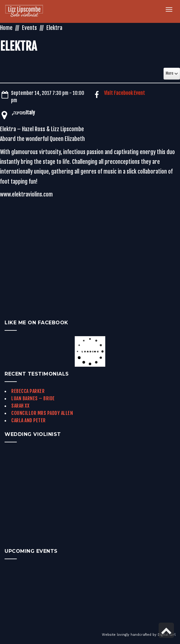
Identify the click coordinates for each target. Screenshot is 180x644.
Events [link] (29, 28)
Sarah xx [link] (20, 406)
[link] (28, 11)
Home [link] (6, 28)
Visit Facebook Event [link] (124, 93)
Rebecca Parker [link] (28, 391)
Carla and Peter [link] (29, 420)
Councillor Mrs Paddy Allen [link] (42, 413)
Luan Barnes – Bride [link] (33, 398)
